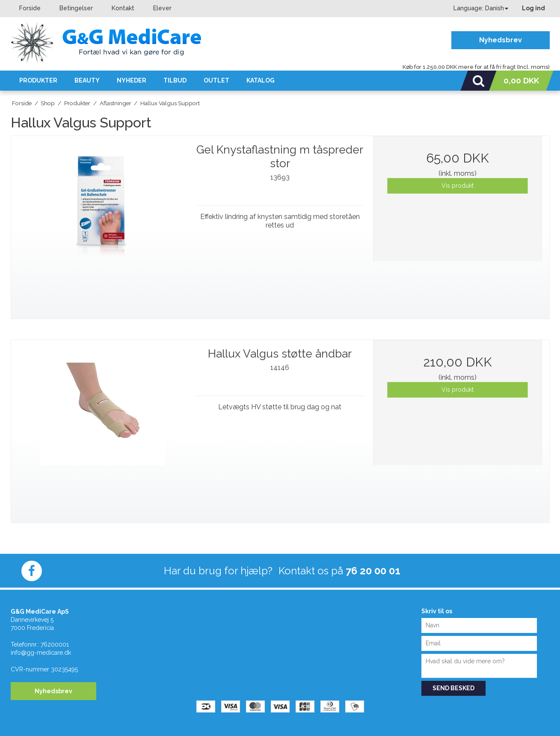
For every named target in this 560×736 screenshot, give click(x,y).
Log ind (533, 8)
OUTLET (216, 80)
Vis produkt (458, 186)
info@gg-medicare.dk (41, 653)
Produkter (38, 80)
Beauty (87, 80)
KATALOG (261, 80)
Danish (495, 8)
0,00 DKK (521, 80)
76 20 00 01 (373, 571)
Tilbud (175, 80)
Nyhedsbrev (501, 40)
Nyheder (132, 80)
